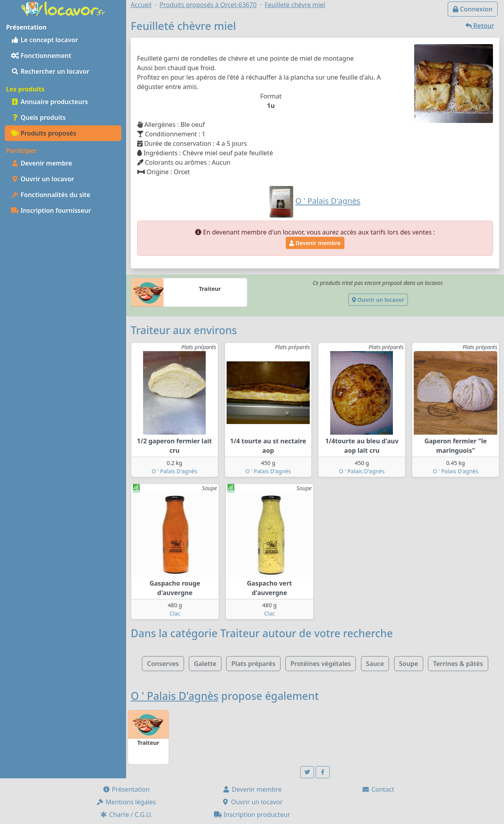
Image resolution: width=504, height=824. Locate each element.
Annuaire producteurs (49, 102)
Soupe (409, 664)
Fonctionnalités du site (51, 195)
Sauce (375, 664)
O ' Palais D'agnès (175, 471)
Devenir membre (42, 163)
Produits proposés (44, 133)
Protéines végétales (321, 664)
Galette (205, 664)
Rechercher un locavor (50, 71)
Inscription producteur (252, 815)
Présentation (126, 789)
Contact (378, 789)
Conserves (163, 664)
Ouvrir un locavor (43, 179)
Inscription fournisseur (51, 210)
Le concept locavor (45, 40)
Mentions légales (126, 802)
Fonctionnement (41, 56)
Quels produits (38, 117)
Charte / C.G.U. (126, 815)
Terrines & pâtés (458, 664)
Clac (175, 613)
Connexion (473, 9)
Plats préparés (253, 664)
